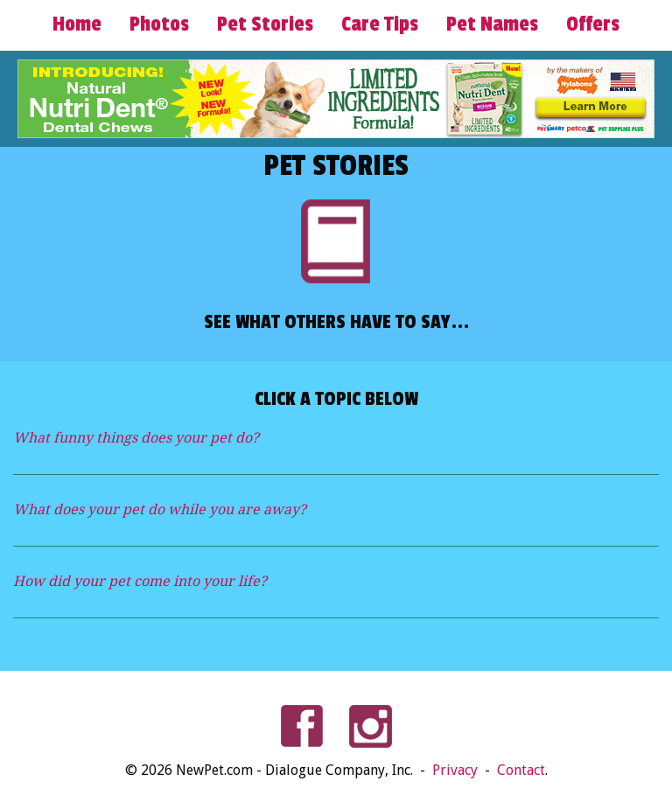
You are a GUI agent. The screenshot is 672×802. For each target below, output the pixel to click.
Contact (521, 770)
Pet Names (492, 24)
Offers (593, 24)
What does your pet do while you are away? (160, 509)
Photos (159, 24)
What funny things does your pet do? (136, 438)
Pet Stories (265, 24)
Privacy (457, 770)
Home (77, 24)
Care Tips (380, 24)
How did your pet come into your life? (140, 581)
